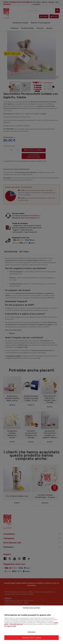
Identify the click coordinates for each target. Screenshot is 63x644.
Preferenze (32, 632)
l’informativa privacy (16, 624)
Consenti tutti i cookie (31, 638)
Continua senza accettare (31, 608)
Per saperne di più (10, 626)
